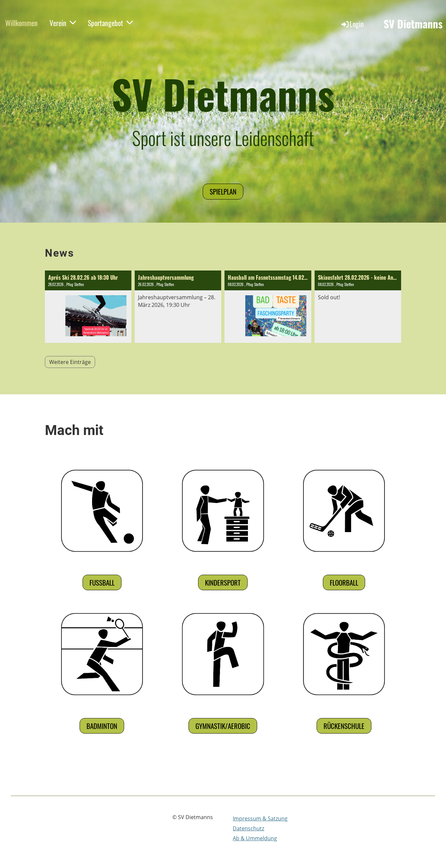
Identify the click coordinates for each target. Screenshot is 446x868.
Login (352, 24)
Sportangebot (110, 23)
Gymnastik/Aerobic (223, 726)
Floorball (344, 582)
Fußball (102, 582)
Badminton (102, 726)
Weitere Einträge (70, 362)
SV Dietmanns (413, 24)
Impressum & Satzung (260, 818)
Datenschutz (248, 828)
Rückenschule (344, 726)
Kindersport (223, 582)
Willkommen (21, 23)
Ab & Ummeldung (255, 838)
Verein (63, 23)
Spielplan (223, 191)
